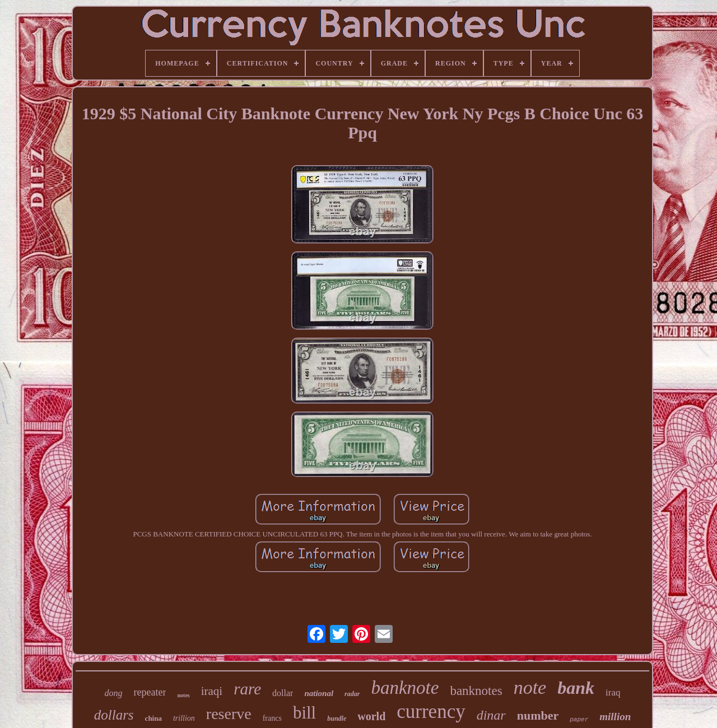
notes (183, 695)
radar (352, 694)
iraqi (212, 691)
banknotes (476, 691)
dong (114, 693)
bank (576, 688)
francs (272, 718)
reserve (229, 714)
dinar (491, 715)
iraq (613, 692)
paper (579, 720)
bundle (337, 718)
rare (247, 689)
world (371, 716)
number (538, 715)
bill (304, 713)
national (319, 693)
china (153, 718)
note (530, 687)
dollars (114, 715)
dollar (283, 693)
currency (431, 711)
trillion (184, 718)
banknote (405, 688)
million (615, 717)
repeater (150, 692)
